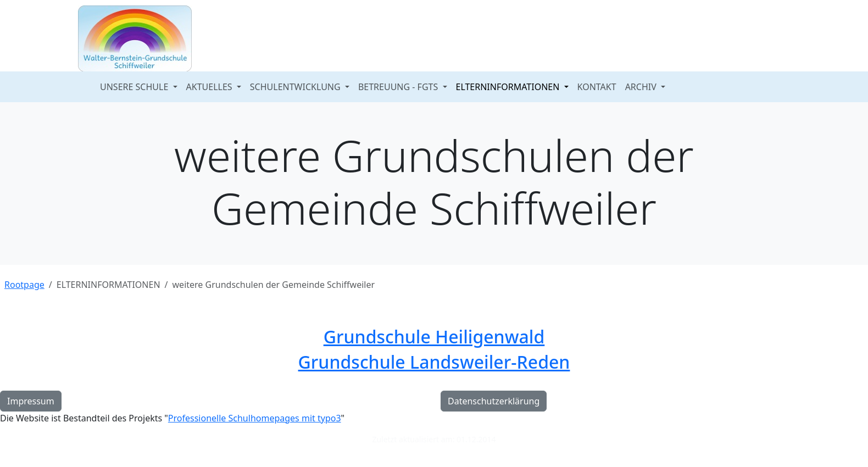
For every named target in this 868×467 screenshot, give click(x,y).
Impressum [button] (31, 401)
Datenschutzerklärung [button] (494, 401)
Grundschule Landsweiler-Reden (434, 362)
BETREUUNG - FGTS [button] (399, 87)
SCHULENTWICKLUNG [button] (296, 87)
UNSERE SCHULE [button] (135, 87)
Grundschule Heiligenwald (434, 337)
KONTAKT (597, 87)
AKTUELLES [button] (210, 87)
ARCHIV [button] (642, 87)
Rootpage (24, 285)
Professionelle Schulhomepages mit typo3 (255, 418)
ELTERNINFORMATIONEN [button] (509, 87)
